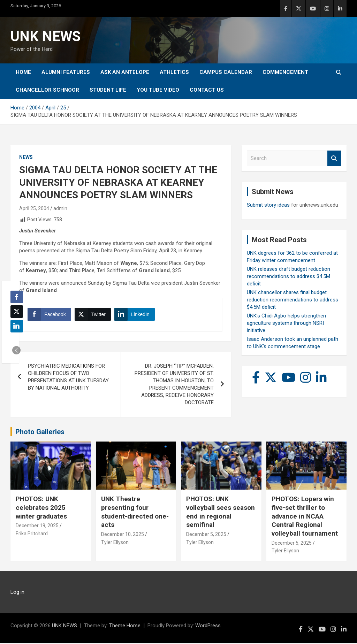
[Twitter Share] (93, 315)
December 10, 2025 (123, 535)
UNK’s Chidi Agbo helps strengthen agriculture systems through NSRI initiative (286, 323)
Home (23, 72)
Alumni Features (66, 72)
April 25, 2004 (34, 208)
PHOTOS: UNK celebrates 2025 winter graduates (41, 508)
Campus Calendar (226, 72)
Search (334, 158)
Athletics (174, 72)
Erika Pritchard (32, 534)
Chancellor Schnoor (47, 90)
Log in (17, 593)
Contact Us (207, 90)
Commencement (285, 72)
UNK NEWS (45, 36)
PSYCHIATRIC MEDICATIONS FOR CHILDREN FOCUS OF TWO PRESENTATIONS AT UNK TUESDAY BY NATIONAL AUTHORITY (68, 378)
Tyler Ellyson (115, 543)
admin (60, 208)
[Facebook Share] (50, 315)
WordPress (208, 626)
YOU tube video (158, 90)
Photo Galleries (40, 432)
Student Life (108, 90)
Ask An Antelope (125, 72)
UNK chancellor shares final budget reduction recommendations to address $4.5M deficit (293, 300)
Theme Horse (125, 626)
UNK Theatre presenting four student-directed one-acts (135, 512)
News (26, 157)
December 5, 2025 (206, 535)
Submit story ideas (268, 205)
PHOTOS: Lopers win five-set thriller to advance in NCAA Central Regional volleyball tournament (305, 517)
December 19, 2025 (37, 526)
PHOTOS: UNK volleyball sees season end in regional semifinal (221, 512)
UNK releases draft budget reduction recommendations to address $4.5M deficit (288, 276)
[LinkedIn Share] (135, 315)
